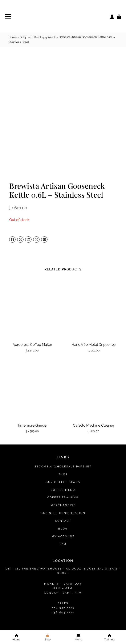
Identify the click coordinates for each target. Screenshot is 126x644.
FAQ (63, 433)
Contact (63, 409)
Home (13, 37)
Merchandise (63, 394)
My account (63, 425)
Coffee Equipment (43, 37)
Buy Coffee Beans (63, 371)
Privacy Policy (38, 593)
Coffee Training (63, 386)
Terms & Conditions (63, 593)
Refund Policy (88, 593)
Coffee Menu (63, 378)
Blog (63, 417)
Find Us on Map (63, 527)
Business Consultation (63, 402)
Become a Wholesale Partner (63, 355)
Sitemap (63, 604)
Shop (24, 37)
